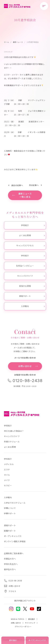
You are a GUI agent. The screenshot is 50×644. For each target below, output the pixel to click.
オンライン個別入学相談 (15, 541)
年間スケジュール (12, 442)
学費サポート (10, 513)
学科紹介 (33, 256)
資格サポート (32, 296)
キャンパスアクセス (31, 245)
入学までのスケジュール (15, 503)
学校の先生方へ (11, 564)
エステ (7, 469)
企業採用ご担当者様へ (14, 553)
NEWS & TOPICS (17, 619)
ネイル (7, 475)
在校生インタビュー (30, 266)
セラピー (8, 485)
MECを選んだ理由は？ (14, 431)
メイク (7, 480)
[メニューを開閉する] (44, 6)
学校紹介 (33, 225)
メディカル (9, 464)
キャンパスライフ (31, 276)
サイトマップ (30, 623)
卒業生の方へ (10, 559)
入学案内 (33, 306)
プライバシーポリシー (23, 627)
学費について (10, 508)
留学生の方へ (10, 569)
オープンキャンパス (13, 536)
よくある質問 (32, 235)
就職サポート (10, 531)
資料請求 (31, 619)
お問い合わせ (16, 623)
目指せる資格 (32, 286)
